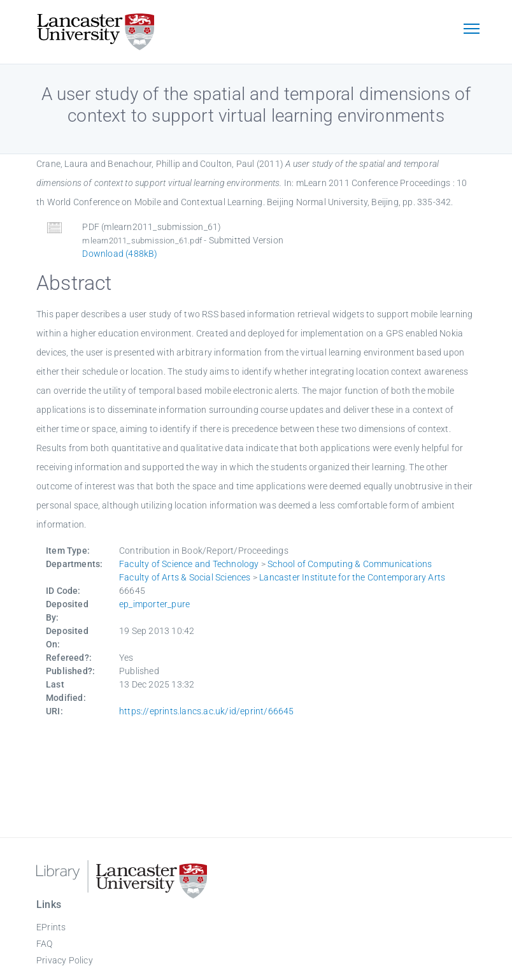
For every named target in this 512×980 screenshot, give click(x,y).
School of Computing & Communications (350, 564)
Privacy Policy (65, 960)
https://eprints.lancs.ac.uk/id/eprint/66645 (207, 711)
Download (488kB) (120, 254)
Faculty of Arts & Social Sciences (185, 577)
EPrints (51, 927)
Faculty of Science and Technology (189, 564)
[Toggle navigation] (471, 30)
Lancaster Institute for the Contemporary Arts (352, 577)
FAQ (45, 944)
